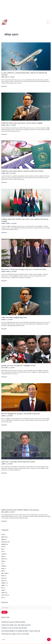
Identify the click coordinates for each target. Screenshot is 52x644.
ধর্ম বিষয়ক (3, 564)
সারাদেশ (3, 589)
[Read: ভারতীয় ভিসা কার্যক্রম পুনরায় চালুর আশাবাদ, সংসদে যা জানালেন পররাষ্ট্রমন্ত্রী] (26, 107)
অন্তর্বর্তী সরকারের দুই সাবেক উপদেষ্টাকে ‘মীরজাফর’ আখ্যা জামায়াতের (22, 510)
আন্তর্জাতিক (3, 125)
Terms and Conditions (45, 642)
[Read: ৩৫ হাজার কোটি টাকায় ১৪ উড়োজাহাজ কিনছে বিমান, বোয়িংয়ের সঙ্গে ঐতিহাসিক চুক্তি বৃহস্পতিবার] (26, 57)
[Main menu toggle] (48, 23)
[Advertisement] (26, 9)
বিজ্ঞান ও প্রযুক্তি (4, 571)
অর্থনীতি (3, 78)
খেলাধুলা (3, 553)
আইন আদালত (4, 542)
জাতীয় (6, 78)
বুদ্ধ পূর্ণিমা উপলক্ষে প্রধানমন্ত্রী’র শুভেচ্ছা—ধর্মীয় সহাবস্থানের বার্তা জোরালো (15, 620)
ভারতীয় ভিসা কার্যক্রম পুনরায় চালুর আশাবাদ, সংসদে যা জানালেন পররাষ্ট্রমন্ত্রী (24, 123)
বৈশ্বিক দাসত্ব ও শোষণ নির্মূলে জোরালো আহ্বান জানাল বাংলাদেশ (20, 462)
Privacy (44, 639)
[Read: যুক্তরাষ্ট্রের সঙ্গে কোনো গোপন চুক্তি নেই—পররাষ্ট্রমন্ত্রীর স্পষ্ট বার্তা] (26, 350)
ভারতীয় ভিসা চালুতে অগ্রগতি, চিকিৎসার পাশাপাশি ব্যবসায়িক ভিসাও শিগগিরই (25, 171)
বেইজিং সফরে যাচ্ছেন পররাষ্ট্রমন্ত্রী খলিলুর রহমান (15, 319)
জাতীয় (3, 560)
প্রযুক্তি (2, 569)
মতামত (3, 578)
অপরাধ (3, 535)
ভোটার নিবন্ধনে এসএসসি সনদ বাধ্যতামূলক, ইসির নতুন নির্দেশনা (13, 623)
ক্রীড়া (2, 548)
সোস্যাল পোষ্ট (4, 591)
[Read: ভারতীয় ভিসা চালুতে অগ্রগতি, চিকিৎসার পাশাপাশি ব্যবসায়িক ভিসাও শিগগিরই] (26, 155)
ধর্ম (2, 562)
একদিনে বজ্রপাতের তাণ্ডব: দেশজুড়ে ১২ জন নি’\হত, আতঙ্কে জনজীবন (14, 629)
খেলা (2, 551)
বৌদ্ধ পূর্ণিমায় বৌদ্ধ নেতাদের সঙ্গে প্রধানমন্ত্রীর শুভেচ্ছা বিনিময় (12, 618)
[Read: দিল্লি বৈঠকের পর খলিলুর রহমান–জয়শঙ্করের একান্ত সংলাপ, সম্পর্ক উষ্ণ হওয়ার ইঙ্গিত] (26, 252)
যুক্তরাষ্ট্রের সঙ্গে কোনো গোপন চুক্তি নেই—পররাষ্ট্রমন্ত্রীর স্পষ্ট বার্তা (20, 367)
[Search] (49, 634)
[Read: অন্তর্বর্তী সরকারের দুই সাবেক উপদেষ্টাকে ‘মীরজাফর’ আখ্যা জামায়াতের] (26, 494)
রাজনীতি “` (3, 582)
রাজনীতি (7, 223)
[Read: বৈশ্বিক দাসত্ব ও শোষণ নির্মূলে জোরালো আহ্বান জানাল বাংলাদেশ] (26, 446)
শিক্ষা (2, 584)
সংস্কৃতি (3, 587)
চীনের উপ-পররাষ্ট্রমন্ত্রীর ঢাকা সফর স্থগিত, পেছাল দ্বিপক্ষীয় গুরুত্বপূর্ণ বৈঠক (23, 415)
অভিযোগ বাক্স (4, 537)
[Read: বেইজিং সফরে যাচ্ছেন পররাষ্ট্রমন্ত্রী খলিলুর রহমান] (26, 302)
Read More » (4, 87)
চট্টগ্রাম (3, 555)
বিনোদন (3, 573)
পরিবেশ (3, 566)
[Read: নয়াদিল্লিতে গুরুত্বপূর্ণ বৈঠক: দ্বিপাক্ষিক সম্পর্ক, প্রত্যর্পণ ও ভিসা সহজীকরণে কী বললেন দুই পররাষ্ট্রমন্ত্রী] (26, 202)
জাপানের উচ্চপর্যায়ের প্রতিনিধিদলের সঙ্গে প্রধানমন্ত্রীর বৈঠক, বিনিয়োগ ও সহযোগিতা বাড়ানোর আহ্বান (20, 626)
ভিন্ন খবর (3, 575)
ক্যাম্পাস (3, 546)
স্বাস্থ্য (2, 593)
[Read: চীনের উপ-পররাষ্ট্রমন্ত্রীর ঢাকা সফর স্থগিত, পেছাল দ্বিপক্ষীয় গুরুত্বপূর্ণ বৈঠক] (26, 398)
